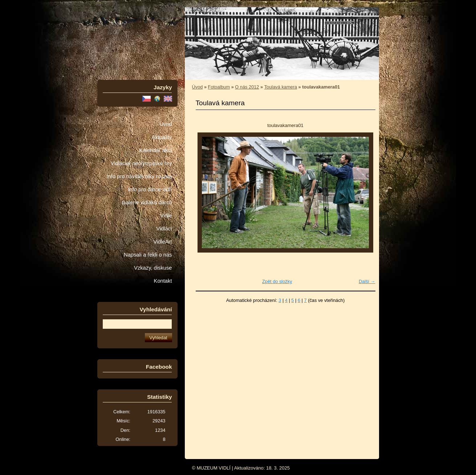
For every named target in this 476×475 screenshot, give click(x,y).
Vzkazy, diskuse (153, 268)
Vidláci (164, 229)
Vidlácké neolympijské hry (141, 163)
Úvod (166, 124)
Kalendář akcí (155, 150)
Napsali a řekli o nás (148, 255)
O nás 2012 (247, 87)
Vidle (166, 216)
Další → (367, 281)
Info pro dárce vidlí (150, 189)
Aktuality (162, 137)
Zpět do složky (277, 281)
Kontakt (163, 281)
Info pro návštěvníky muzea (139, 176)
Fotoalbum (219, 87)
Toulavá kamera (281, 87)
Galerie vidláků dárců (147, 202)
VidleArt (162, 242)
